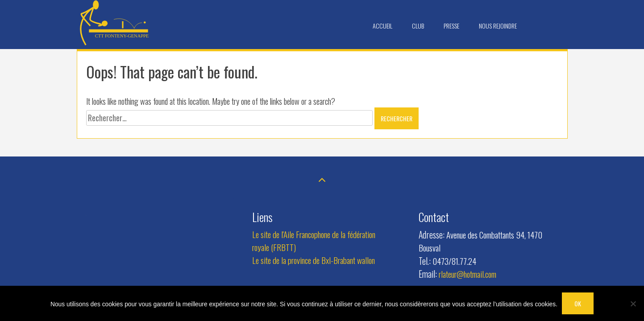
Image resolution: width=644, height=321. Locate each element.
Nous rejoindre (498, 26)
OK (578, 303)
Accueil (382, 26)
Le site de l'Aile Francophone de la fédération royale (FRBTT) (314, 241)
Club (418, 26)
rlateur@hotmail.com (467, 274)
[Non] (633, 304)
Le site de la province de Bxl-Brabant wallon (314, 260)
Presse (451, 26)
